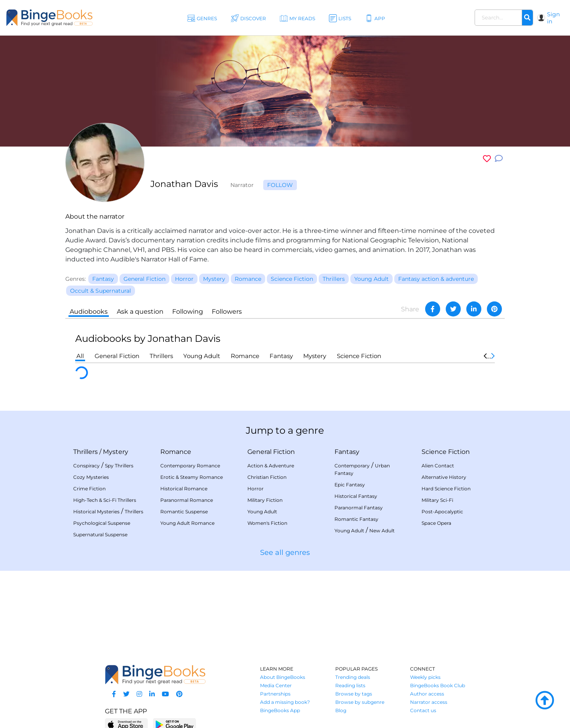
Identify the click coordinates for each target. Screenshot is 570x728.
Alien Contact (438, 466)
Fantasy (281, 356)
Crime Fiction (89, 489)
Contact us (423, 710)
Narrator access (429, 702)
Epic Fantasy (350, 485)
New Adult (382, 531)
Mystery (315, 356)
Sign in (553, 18)
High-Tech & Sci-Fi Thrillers (105, 500)
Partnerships (275, 694)
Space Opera (436, 523)
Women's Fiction (267, 523)
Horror (256, 489)
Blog (341, 710)
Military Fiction (265, 500)
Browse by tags (354, 694)
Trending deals (353, 677)
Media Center (276, 685)
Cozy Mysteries (91, 477)
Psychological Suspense (102, 523)
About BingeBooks (283, 677)
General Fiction (117, 356)
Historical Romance (184, 489)
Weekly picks (425, 677)
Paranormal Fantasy (359, 508)
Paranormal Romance (187, 500)
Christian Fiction (267, 477)
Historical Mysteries (96, 512)
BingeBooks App (280, 710)
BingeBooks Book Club (438, 685)
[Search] (527, 18)
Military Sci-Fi (437, 500)
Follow (280, 185)
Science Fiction (359, 356)
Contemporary (352, 466)
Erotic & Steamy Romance (192, 477)
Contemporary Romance (190, 466)
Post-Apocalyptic (442, 512)
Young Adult (202, 356)
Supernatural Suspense (100, 535)
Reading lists (350, 685)
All (80, 356)
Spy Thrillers (119, 466)
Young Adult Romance (187, 523)
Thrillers (161, 356)
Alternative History (444, 477)
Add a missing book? (285, 702)
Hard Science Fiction (446, 489)
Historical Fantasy (356, 496)
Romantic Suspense (184, 512)
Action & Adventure (271, 466)
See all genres (285, 553)
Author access (427, 694)
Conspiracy (86, 466)
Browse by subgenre (360, 702)
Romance (245, 356)
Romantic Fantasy (356, 519)
